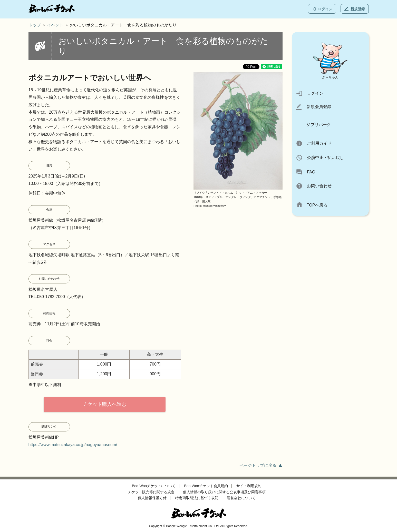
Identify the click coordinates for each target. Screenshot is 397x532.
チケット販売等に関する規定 (151, 492)
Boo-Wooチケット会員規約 (206, 486)
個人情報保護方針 (152, 498)
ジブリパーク (319, 125)
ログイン (322, 9)
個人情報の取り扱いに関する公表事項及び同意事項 (224, 492)
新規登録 (355, 9)
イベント (55, 25)
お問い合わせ (314, 186)
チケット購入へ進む (105, 404)
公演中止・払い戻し (320, 158)
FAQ (306, 172)
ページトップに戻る (258, 465)
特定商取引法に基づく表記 (197, 498)
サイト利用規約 (249, 486)
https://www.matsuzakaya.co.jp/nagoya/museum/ (73, 445)
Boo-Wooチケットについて (154, 486)
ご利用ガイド (314, 143)
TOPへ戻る (312, 205)
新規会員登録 (314, 107)
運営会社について (241, 498)
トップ (35, 25)
